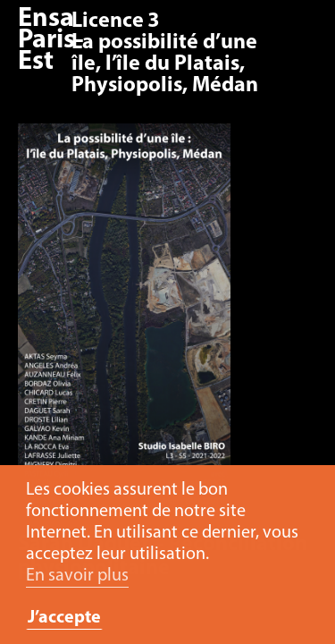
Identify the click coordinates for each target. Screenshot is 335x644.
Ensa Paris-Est (51, 41)
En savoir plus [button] (77, 576)
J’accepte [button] (64, 618)
